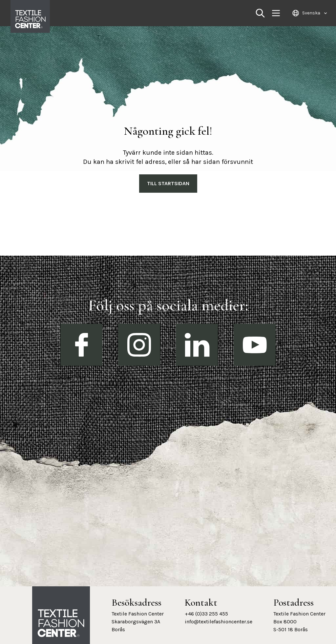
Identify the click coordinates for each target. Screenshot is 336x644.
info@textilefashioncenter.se (219, 622)
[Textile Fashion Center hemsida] (61, 623)
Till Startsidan (168, 183)
